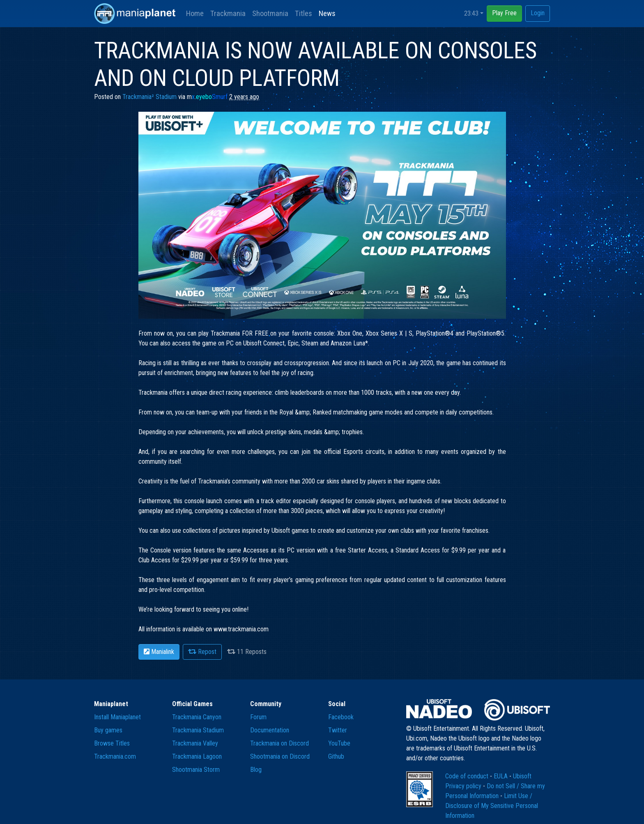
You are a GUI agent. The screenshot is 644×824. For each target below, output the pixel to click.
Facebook (341, 717)
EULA (501, 776)
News (327, 13)
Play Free (504, 13)
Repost (202, 652)
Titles (304, 13)
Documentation (270, 730)
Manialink (159, 652)
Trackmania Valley (195, 743)
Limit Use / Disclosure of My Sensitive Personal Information (492, 806)
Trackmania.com (115, 756)
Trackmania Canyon (197, 717)
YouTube (339, 743)
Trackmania (228, 13)
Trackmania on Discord (279, 743)
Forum (258, 717)
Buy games (108, 730)
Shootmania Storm (196, 770)
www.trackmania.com (241, 629)
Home (195, 13)
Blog (256, 770)
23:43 (471, 13)
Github (336, 756)
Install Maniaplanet (117, 717)
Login (538, 13)
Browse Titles (112, 743)
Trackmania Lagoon (197, 756)
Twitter (338, 730)
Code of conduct (468, 776)
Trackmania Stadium (198, 730)
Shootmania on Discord (280, 756)
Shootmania (270, 13)
